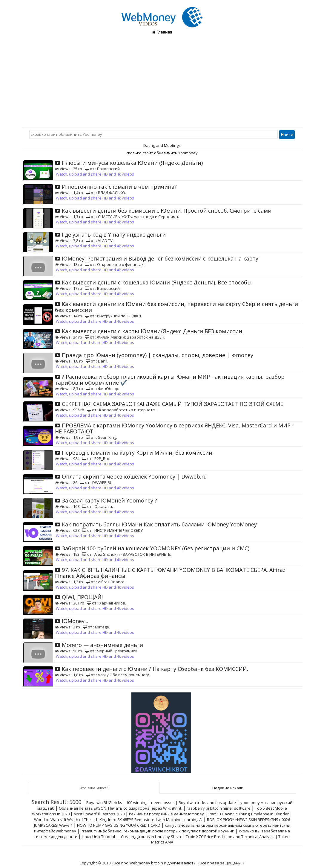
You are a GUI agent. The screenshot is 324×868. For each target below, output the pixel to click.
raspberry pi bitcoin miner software (219, 808)
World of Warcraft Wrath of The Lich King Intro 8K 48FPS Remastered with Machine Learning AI (118, 820)
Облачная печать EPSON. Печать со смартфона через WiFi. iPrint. (120, 808)
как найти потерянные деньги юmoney (166, 814)
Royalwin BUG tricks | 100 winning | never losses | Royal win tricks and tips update (161, 802)
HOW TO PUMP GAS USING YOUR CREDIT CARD (119, 825)
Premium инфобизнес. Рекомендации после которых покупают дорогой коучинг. (158, 831)
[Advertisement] (162, 82)
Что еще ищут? (94, 788)
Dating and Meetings (162, 145)
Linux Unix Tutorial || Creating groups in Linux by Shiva (131, 837)
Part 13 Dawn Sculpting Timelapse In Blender (249, 814)
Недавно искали (228, 788)
